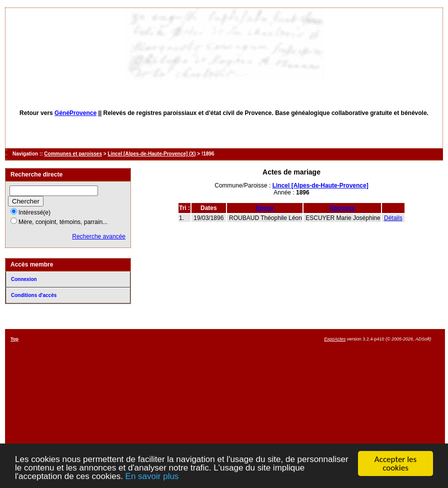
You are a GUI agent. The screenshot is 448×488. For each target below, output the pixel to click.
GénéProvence (75, 113)
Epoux (265, 208)
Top (14, 339)
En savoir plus (152, 477)
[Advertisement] (269, 406)
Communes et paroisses (73, 154)
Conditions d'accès (34, 295)
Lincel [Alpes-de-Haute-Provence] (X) (151, 154)
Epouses (342, 208)
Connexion (24, 279)
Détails (393, 218)
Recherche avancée (99, 236)
